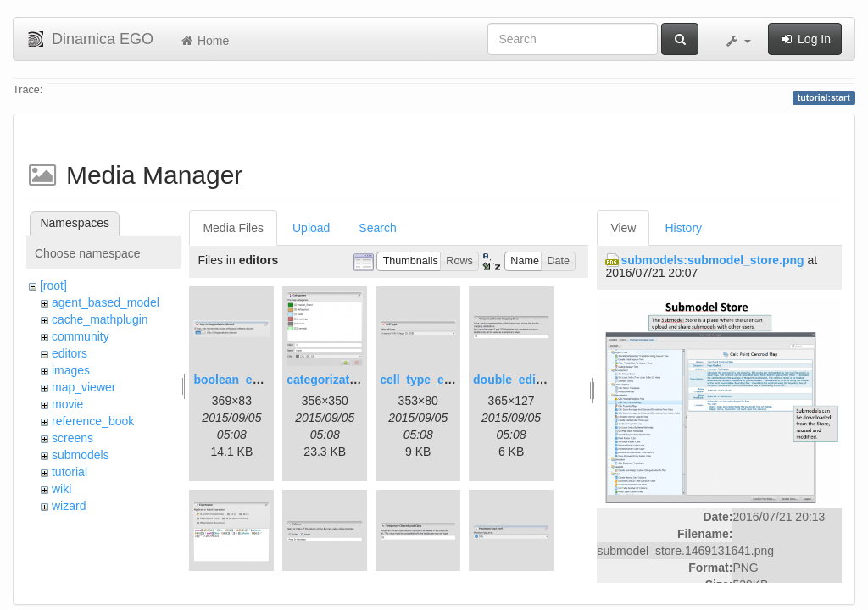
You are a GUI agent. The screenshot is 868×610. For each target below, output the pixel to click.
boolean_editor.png (248, 380)
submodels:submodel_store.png (712, 260)
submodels (81, 455)
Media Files (233, 228)
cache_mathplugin (100, 319)
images (71, 370)
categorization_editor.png (359, 380)
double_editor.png (524, 380)
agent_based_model (106, 302)
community (81, 336)
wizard (69, 506)
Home (204, 41)
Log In (805, 39)
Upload (311, 228)
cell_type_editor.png (437, 380)
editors (70, 353)
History (683, 228)
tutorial (70, 472)
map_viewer (83, 387)
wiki (61, 489)
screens (72, 438)
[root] (53, 286)
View (623, 228)
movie (67, 404)
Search (377, 228)
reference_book (93, 421)
